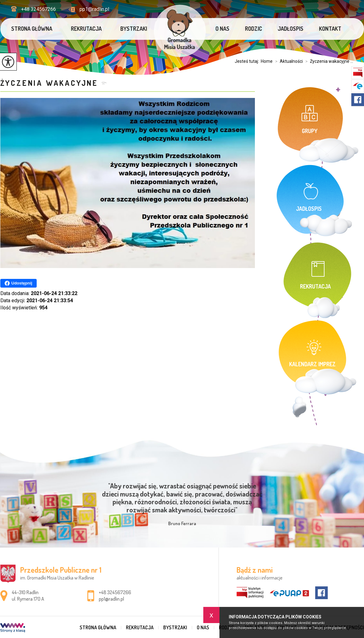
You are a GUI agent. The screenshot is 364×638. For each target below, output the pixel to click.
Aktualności (288, 61)
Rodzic (253, 29)
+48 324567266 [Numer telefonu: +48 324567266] (115, 592)
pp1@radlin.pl (89, 9)
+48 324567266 (34, 9)
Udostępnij (18, 283)
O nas (222, 29)
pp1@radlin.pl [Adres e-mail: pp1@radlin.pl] (111, 599)
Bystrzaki (134, 29)
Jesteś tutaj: (248, 61)
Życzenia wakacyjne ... (328, 61)
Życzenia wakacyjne (49, 83)
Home (267, 61)
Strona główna (32, 29)
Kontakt (330, 29)
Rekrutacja (86, 29)
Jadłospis (290, 29)
